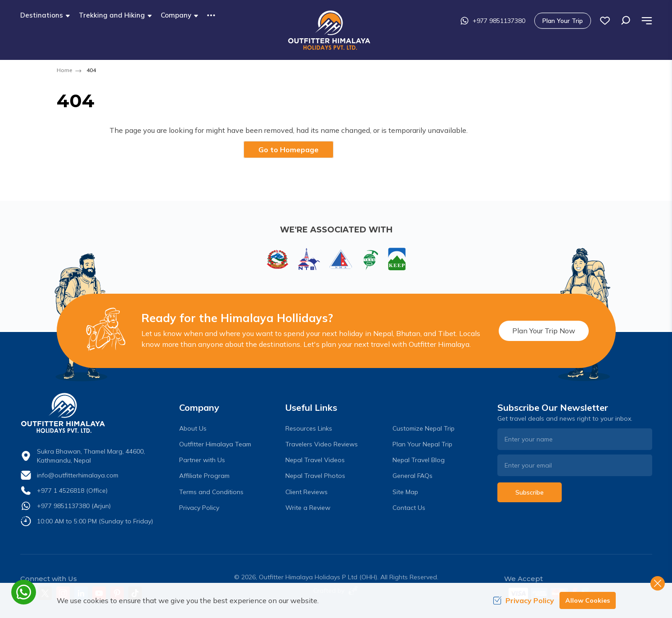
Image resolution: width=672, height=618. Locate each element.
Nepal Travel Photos (315, 476)
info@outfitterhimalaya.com (78, 475)
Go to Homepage (289, 150)
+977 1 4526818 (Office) (72, 491)
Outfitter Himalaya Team (215, 444)
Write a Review (308, 508)
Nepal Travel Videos (315, 460)
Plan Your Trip (563, 21)
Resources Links (309, 428)
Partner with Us (202, 460)
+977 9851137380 (493, 21)
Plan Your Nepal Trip (422, 444)
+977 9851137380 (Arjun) (74, 506)
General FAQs (413, 476)
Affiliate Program (204, 476)
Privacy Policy (199, 508)
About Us (193, 428)
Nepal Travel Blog (419, 460)
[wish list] (605, 21)
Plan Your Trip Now (544, 331)
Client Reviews (307, 492)
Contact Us (409, 508)
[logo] (98, 413)
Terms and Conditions (211, 492)
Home (64, 70)
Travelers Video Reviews (322, 444)
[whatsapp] (24, 592)
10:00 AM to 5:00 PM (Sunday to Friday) (95, 521)
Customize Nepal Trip (424, 428)
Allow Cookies (588, 600)
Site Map (405, 492)
